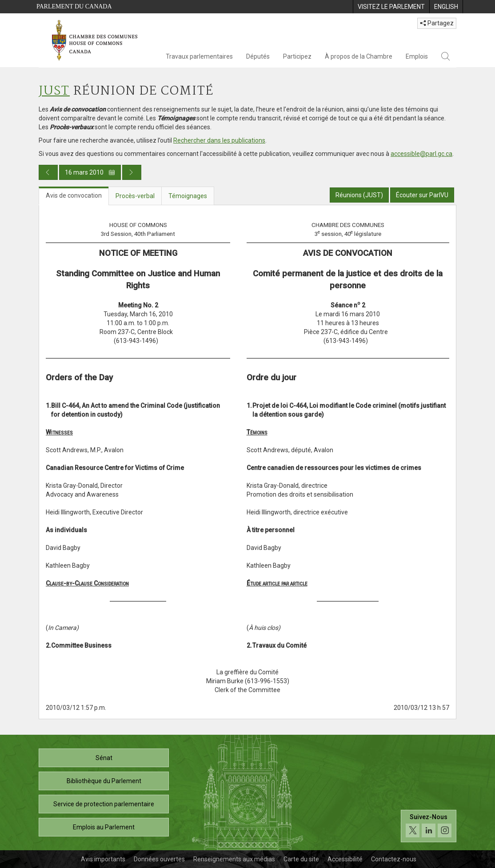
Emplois (417, 56)
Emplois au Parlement (104, 827)
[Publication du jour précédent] (48, 172)
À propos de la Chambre (359, 56)
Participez (297, 56)
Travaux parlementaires (199, 56)
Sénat (104, 758)
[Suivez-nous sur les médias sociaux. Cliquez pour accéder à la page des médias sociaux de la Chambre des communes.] (429, 826)
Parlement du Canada (74, 6)
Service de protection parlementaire (104, 804)
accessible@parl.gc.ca (421, 154)
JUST (54, 91)
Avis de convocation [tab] (74, 195)
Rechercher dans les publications (219, 140)
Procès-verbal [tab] (135, 196)
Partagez (437, 23)
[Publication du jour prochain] (132, 172)
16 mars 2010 (90, 172)
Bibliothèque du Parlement (104, 781)
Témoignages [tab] (188, 196)
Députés (258, 56)
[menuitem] (391, 7)
